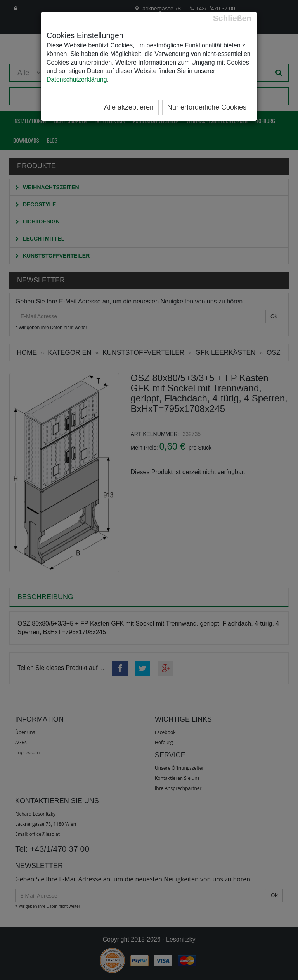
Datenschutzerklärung (77, 79)
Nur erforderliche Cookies (207, 107)
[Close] (232, 18)
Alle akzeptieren (129, 107)
